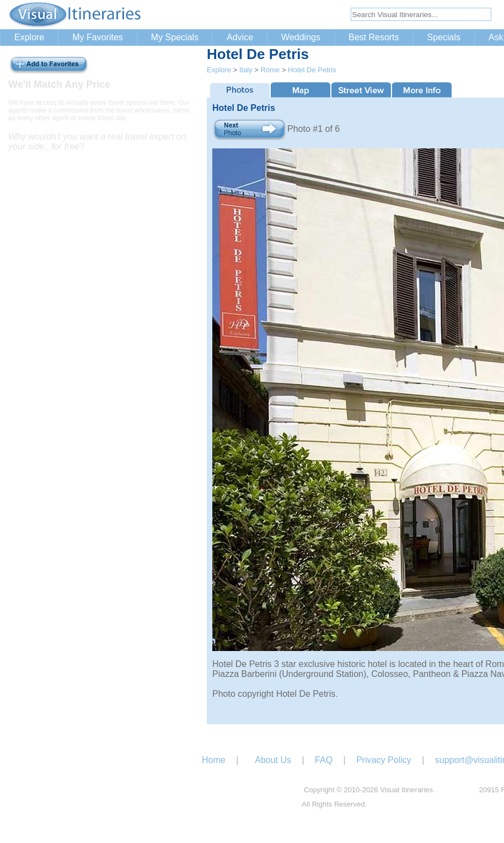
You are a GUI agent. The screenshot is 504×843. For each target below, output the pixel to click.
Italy (246, 70)
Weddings (301, 37)
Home (214, 760)
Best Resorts (374, 37)
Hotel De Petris (312, 70)
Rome (270, 70)
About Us (273, 760)
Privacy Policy (384, 760)
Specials (444, 37)
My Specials (175, 37)
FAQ (324, 760)
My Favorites (98, 37)
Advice (240, 37)
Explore (29, 37)
